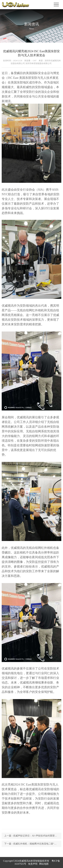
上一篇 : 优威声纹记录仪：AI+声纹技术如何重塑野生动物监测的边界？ (33, 836)
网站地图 (44, 864)
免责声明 (33, 864)
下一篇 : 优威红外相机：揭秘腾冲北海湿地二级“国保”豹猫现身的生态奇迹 (33, 844)
